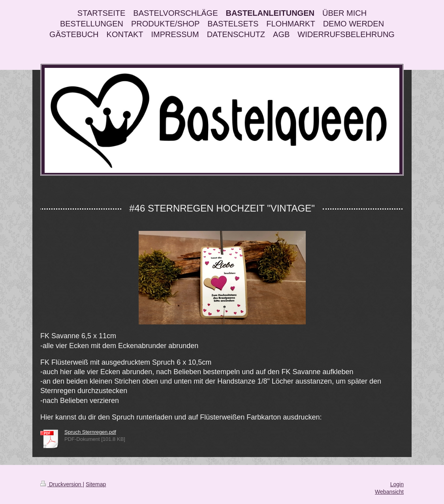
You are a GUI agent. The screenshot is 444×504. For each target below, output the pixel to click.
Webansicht (389, 492)
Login (397, 484)
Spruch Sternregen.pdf (90, 432)
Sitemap (96, 484)
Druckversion (61, 484)
